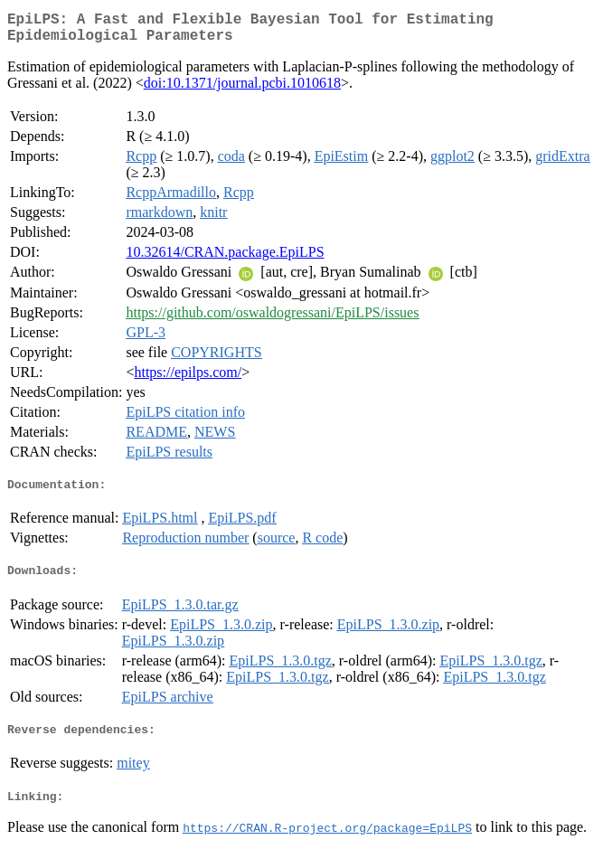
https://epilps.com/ (188, 379)
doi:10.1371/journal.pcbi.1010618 (242, 90)
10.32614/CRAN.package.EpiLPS (225, 259)
